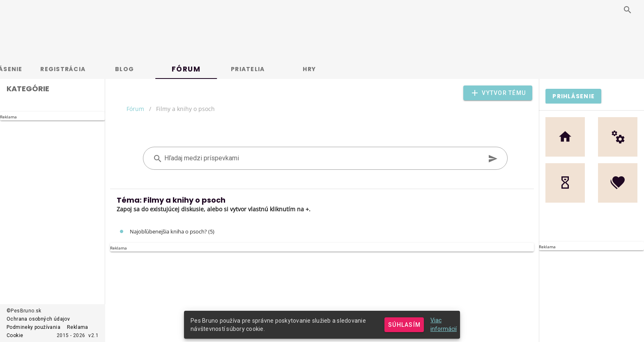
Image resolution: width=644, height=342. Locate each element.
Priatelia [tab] (277, 69)
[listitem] (322, 231)
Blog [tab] (154, 69)
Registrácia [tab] (92, 69)
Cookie (15, 335)
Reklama (78, 327)
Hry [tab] (339, 69)
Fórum (135, 109)
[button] (498, 93)
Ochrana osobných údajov (38, 319)
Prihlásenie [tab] (31, 69)
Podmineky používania (33, 327)
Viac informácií (444, 325)
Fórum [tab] (216, 69)
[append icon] (493, 159)
